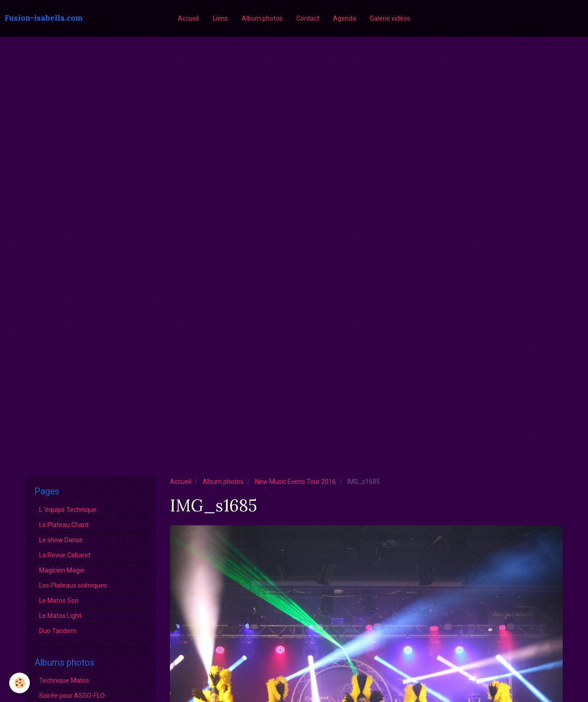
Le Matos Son (59, 601)
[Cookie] (20, 683)
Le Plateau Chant (64, 525)
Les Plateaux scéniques (73, 585)
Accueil (188, 18)
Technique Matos (64, 680)
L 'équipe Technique (68, 510)
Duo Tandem (58, 631)
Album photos (262, 18)
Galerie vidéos (390, 18)
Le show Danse (61, 540)
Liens (220, 18)
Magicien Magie (62, 570)
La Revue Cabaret (65, 555)
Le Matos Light (60, 616)
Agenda (345, 18)
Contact (308, 18)
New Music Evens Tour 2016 (295, 482)
